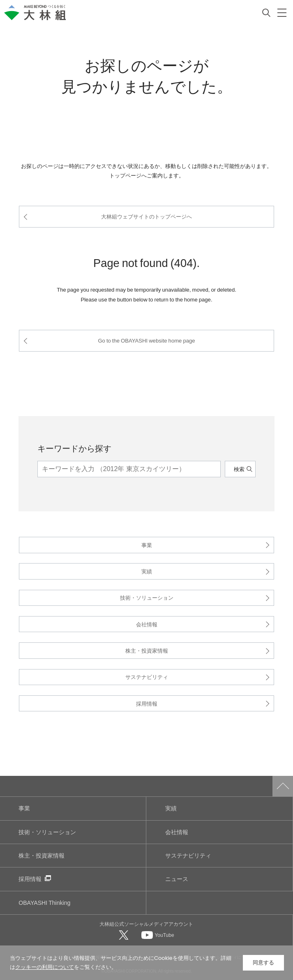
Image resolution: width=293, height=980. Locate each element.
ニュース (177, 879)
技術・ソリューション (147, 597)
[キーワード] (129, 469)
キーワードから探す (74, 448)
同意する (263, 963)
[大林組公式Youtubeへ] (158, 935)
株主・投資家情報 (147, 650)
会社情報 (147, 624)
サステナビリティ (147, 677)
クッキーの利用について (45, 967)
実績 (147, 571)
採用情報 (147, 703)
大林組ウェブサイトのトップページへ (146, 216)
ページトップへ (283, 786)
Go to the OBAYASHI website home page (146, 340)
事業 (147, 545)
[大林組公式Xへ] (125, 935)
